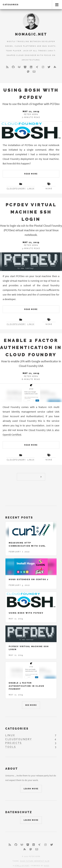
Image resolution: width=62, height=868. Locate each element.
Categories (11, 5)
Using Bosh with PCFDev (26, 613)
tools (11, 747)
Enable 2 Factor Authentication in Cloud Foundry (31, 348)
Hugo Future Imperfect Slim (35, 861)
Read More (31, 174)
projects (14, 743)
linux (31, 189)
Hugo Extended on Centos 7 (29, 579)
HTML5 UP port (22, 866)
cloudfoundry (16, 189)
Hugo (47, 866)
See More (31, 705)
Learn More (31, 789)
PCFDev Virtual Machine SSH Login (31, 212)
